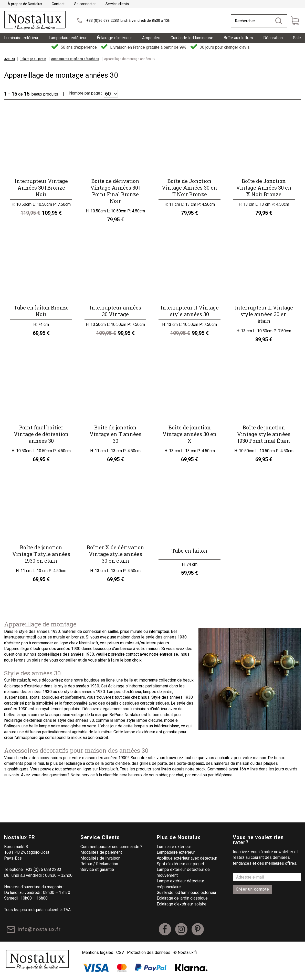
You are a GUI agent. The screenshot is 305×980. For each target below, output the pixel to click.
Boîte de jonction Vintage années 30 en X (190, 434)
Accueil (9, 59)
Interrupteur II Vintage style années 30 (190, 311)
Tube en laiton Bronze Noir (41, 311)
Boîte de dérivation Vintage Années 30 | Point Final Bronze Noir (115, 191)
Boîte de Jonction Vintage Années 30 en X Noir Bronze (264, 188)
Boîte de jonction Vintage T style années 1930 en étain (41, 554)
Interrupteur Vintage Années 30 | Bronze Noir (41, 188)
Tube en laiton (190, 551)
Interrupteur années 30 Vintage (115, 311)
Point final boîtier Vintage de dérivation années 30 (41, 434)
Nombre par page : (86, 93)
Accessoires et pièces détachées (75, 59)
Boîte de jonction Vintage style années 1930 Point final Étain (264, 434)
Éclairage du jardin (33, 59)
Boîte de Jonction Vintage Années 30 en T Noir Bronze (190, 188)
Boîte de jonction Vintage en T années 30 (115, 434)
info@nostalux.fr (40, 931)
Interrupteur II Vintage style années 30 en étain (264, 314)
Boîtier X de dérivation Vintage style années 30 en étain (115, 554)
